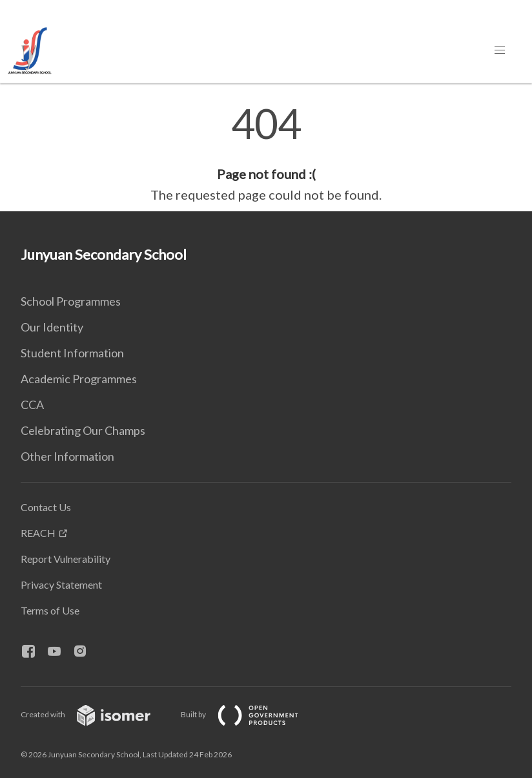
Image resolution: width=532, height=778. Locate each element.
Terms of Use (50, 610)
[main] (266, 154)
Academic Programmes (79, 379)
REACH (38, 533)
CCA (32, 405)
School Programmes (71, 301)
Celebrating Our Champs (83, 430)
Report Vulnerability (66, 559)
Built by (250, 714)
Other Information (67, 456)
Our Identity (52, 327)
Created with (96, 714)
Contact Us (46, 507)
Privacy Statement (61, 584)
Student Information (72, 353)
